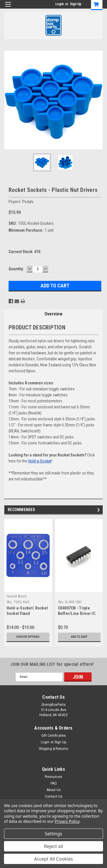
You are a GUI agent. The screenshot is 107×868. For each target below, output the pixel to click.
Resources (53, 777)
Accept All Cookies (54, 859)
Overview (53, 314)
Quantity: (16, 269)
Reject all (53, 846)
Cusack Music (17, 596)
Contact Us (54, 797)
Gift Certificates (54, 736)
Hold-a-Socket (40, 461)
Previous (91, 510)
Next (99, 510)
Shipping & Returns (53, 749)
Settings (53, 834)
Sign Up (76, 4)
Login (59, 4)
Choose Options (28, 637)
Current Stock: (24, 252)
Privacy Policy (67, 821)
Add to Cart (79, 637)
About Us (54, 790)
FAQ (54, 783)
